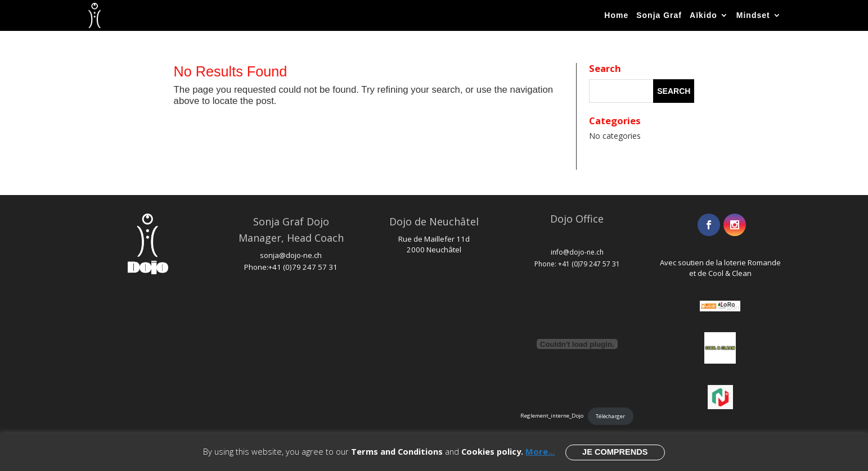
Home (616, 15)
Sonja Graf (659, 15)
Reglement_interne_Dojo (552, 416)
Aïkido (703, 15)
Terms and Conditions (397, 451)
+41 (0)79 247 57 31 (303, 267)
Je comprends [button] (615, 452)
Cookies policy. (492, 451)
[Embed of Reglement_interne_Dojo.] (577, 344)
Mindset (753, 15)
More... (540, 451)
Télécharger (610, 416)
